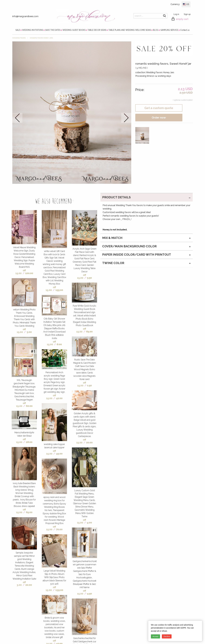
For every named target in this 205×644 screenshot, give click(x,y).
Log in (176, 14)
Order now (159, 118)
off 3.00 (21, 584)
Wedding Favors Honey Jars (41, 38)
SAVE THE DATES (53, 30)
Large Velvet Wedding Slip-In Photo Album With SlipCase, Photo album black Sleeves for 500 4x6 (54, 577)
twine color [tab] (113, 263)
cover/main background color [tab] (129, 246)
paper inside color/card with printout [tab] (137, 255)
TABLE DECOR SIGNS (97, 30)
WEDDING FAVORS (19, 38)
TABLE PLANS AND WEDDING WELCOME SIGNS (130, 30)
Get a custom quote (159, 108)
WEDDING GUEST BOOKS (74, 30)
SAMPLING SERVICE (169, 30)
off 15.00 (21, 272)
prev (17, 118)
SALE (18, 30)
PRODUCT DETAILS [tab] (116, 197)
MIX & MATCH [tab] (112, 238)
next (126, 118)
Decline (167, 636)
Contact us (185, 30)
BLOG (156, 30)
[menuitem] (18, 30)
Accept (155, 636)
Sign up (187, 14)
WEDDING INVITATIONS (33, 30)
